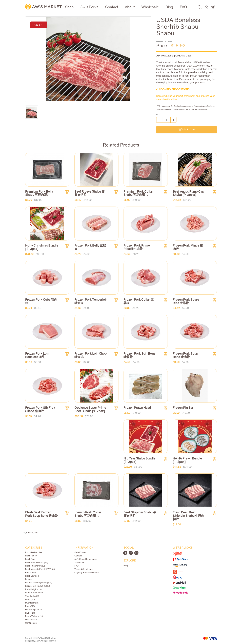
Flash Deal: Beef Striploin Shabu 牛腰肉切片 (188, 516)
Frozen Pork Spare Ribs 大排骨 (186, 301)
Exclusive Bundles (34, 552)
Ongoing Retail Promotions (87, 572)
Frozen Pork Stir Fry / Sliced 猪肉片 (40, 409)
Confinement (31, 623)
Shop (69, 7)
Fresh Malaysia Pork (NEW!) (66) (40, 569)
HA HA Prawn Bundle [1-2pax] (187, 460)
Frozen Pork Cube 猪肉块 (41, 301)
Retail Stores (80, 552)
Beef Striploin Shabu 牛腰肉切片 (140, 514)
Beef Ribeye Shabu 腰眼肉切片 (89, 193)
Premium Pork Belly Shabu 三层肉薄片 (39, 193)
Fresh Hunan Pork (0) (35, 566)
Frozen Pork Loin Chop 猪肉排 (90, 355)
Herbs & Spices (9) (34, 609)
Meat (31, 532)
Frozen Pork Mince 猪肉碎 (188, 247)
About (130, 7)
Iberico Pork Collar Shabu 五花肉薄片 (88, 514)
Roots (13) (30, 606)
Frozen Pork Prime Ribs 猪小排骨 (137, 247)
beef (36, 532)
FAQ (183, 7)
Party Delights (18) (34, 589)
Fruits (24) (30, 613)
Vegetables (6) (32, 596)
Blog (169, 7)
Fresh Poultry (31, 556)
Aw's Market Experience (86, 559)
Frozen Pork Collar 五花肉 (139, 301)
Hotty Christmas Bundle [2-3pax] (42, 247)
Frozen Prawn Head (137, 408)
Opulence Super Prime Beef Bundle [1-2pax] (90, 409)
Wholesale (150, 7)
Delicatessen (31, 620)
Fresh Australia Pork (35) (37, 562)
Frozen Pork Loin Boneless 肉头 (37, 355)
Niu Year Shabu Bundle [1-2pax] (139, 460)
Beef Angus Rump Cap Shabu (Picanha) (188, 193)
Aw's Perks (89, 7)
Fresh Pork (30, 559)
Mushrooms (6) (32, 603)
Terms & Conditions (83, 569)
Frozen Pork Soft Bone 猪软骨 (139, 355)
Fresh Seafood (32, 576)
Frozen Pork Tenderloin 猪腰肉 (91, 301)
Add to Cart (187, 130)
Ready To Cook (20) (34, 616)
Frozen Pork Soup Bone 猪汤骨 (185, 355)
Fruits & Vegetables (34, 593)
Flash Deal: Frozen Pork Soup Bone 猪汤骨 (41, 514)
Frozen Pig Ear (183, 408)
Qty (158, 114)
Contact (112, 7)
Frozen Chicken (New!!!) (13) (39, 583)
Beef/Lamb (30, 572)
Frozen (28, 579)
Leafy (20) (30, 599)
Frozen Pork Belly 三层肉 (90, 247)
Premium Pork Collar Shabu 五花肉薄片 (138, 193)
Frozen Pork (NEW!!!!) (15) (38, 586)
